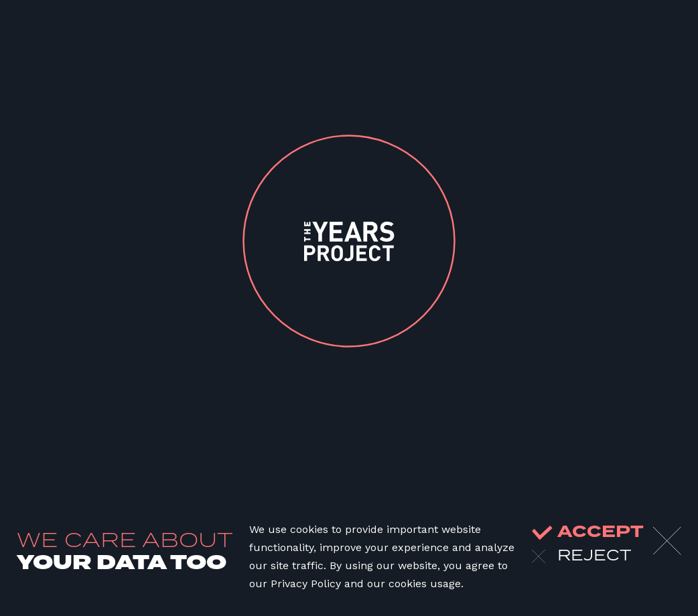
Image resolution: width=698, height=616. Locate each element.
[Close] (667, 541)
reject (581, 556)
